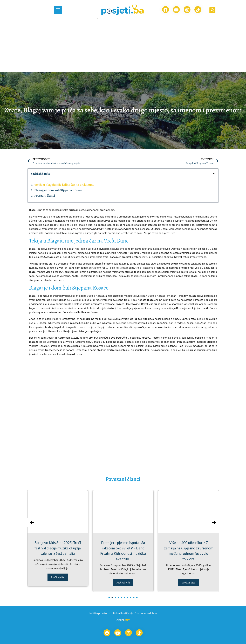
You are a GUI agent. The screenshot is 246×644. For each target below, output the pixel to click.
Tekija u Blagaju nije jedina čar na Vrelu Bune (64, 185)
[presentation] (32, 522)
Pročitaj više (58, 577)
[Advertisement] (123, 46)
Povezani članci (45, 196)
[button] (212, 10)
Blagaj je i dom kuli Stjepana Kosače (58, 190)
